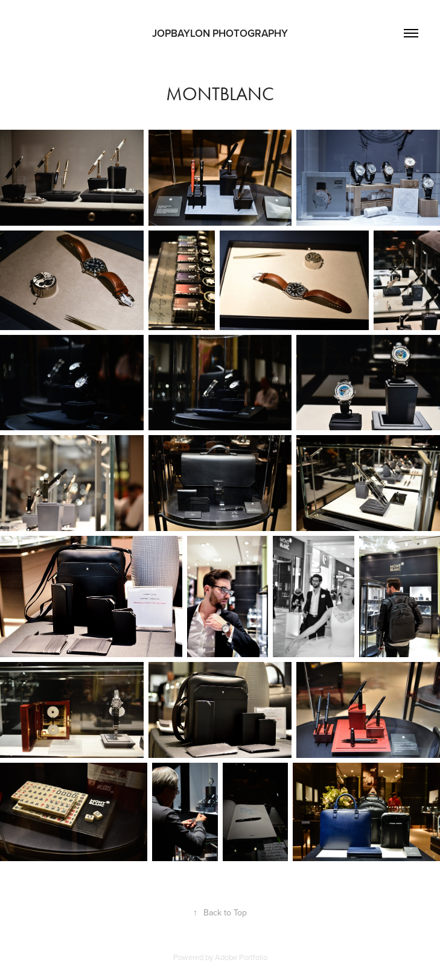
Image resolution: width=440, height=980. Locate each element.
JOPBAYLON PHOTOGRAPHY (220, 33)
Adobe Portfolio (241, 957)
